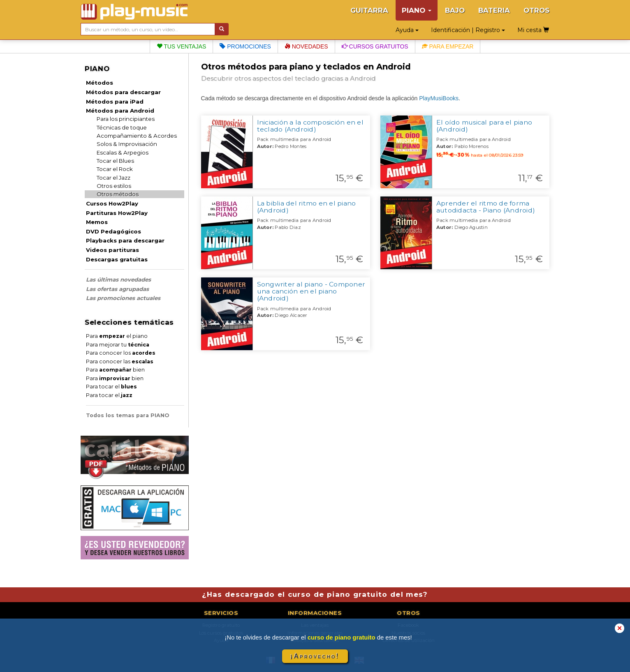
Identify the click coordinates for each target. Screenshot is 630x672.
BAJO (455, 10)
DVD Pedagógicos (113, 231)
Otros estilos (114, 186)
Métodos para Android (120, 111)
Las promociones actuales (123, 298)
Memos (97, 222)
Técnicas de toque (122, 127)
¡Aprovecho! (315, 656)
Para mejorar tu (118, 345)
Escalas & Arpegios (123, 152)
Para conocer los (121, 353)
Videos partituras (112, 250)
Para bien (115, 370)
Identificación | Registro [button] (468, 30)
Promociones (245, 46)
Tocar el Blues (115, 161)
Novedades (306, 46)
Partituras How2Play (117, 213)
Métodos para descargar (123, 92)
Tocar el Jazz (113, 178)
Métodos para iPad (115, 102)
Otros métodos (118, 194)
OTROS (536, 10)
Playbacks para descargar (125, 240)
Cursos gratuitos (375, 46)
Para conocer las (120, 361)
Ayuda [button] (407, 30)
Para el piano (117, 336)
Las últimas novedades (118, 279)
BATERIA (494, 10)
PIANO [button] (417, 10)
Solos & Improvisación (127, 144)
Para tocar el (111, 387)
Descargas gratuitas (117, 259)
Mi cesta (533, 30)
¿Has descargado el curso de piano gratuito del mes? (315, 594)
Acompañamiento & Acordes (137, 136)
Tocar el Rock (115, 169)
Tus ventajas (182, 46)
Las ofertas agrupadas (117, 289)
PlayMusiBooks (439, 98)
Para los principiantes (126, 119)
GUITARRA (369, 10)
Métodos (100, 83)
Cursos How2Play (112, 203)
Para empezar (448, 46)
